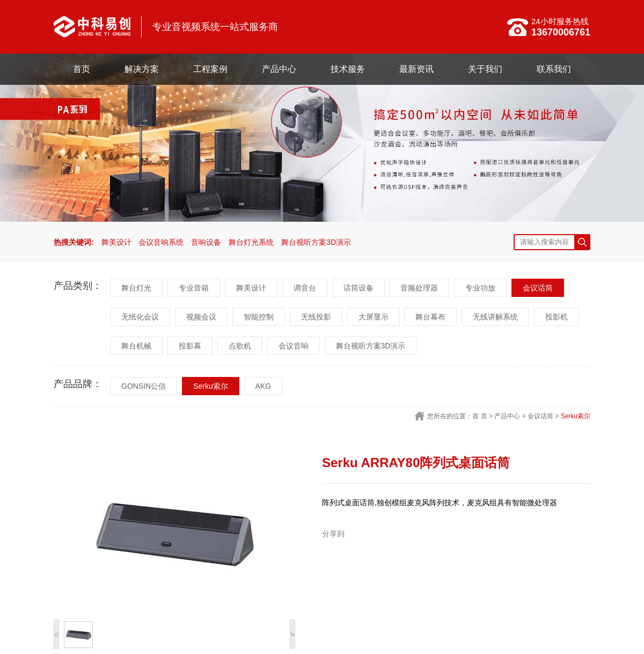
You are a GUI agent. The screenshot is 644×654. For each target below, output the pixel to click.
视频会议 (201, 317)
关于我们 (485, 69)
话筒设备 (358, 288)
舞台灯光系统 (251, 242)
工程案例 (210, 69)
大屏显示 (374, 317)
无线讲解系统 (495, 317)
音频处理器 (419, 288)
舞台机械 (136, 346)
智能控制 (259, 317)
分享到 (333, 534)
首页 (82, 69)
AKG (264, 386)
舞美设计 (116, 242)
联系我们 (554, 69)
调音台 (305, 288)
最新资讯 (416, 69)
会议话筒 (538, 288)
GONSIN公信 (144, 386)
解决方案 (142, 69)
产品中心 (279, 69)
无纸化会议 (140, 317)
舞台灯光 (136, 288)
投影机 (557, 317)
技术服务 (348, 69)
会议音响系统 (161, 242)
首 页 (480, 416)
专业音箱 (194, 288)
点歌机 (240, 346)
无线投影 (316, 317)
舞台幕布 (430, 317)
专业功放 (480, 288)
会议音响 (294, 346)
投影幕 (190, 346)
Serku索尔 (211, 386)
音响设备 (206, 242)
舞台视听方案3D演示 (316, 242)
